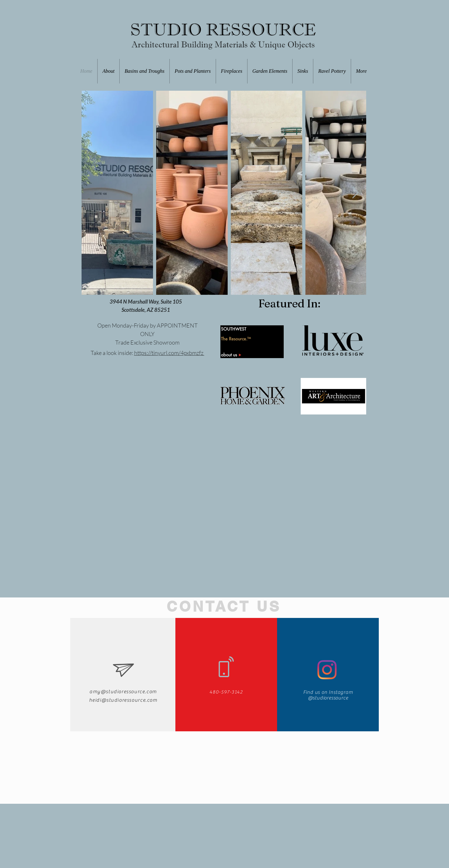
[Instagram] (327, 670)
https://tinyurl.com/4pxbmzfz (169, 353)
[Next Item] (355, 193)
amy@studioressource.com (123, 692)
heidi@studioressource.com (123, 700)
